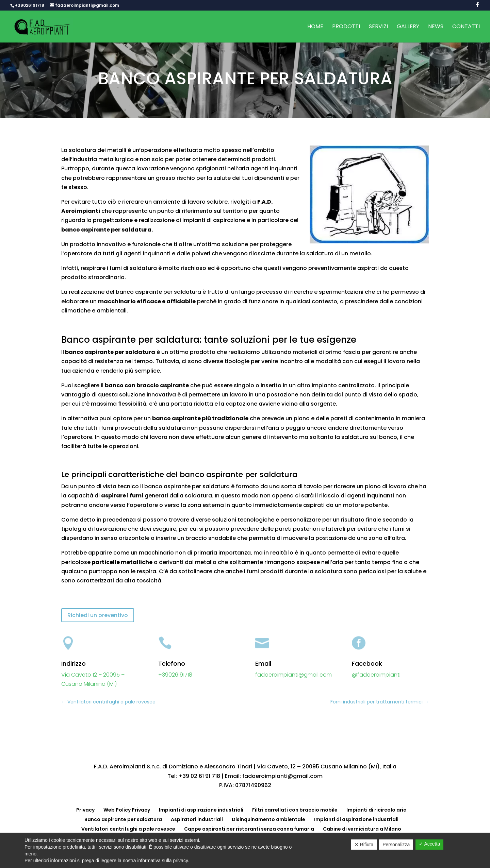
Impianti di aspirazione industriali (201, 810)
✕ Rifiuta (364, 845)
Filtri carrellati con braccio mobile (295, 810)
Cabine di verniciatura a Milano (362, 829)
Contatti (466, 27)
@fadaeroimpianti (376, 675)
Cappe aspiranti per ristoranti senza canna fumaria (249, 829)
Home (315, 27)
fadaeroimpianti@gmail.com (293, 675)
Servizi (378, 27)
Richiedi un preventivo (98, 615)
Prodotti (346, 27)
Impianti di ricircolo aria (377, 810)
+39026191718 (30, 5)
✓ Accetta (429, 844)
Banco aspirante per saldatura (123, 819)
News (436, 27)
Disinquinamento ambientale (268, 819)
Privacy (85, 810)
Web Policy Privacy (127, 810)
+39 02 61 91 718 (199, 776)
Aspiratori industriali (197, 819)
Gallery (408, 27)
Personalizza (396, 845)
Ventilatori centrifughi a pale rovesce (128, 829)
